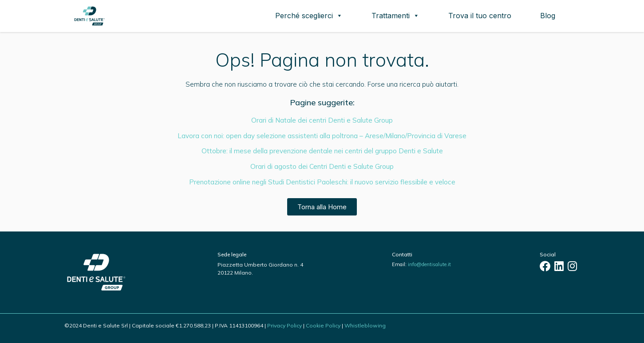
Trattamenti (395, 16)
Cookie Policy (323, 325)
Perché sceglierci (309, 16)
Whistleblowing (365, 325)
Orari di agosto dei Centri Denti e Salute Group (322, 166)
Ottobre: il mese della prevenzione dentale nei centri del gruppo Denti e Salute (322, 151)
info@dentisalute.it (429, 264)
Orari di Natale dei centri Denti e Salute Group (322, 120)
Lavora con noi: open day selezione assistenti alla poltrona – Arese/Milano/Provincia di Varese (322, 136)
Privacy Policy (284, 325)
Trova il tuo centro (480, 16)
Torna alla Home (322, 207)
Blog (548, 16)
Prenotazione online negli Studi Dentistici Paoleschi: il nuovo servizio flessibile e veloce (322, 182)
